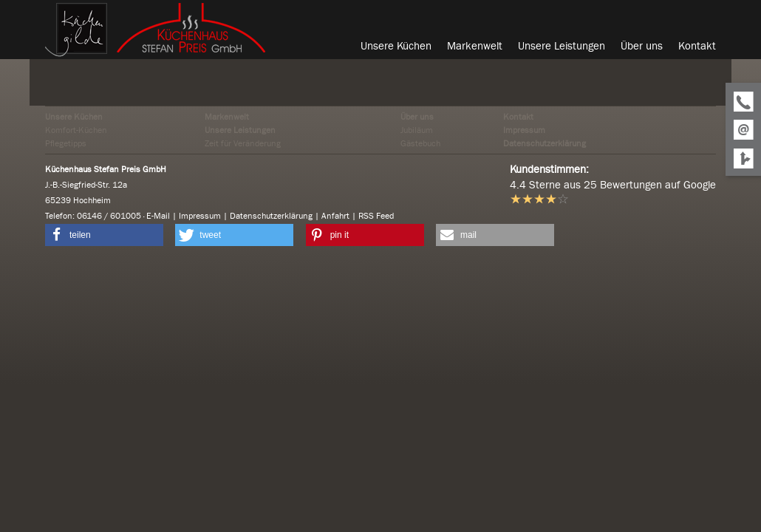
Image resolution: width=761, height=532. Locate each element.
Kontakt (518, 117)
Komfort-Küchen (76, 130)
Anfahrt (335, 216)
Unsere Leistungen (240, 130)
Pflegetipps (66, 143)
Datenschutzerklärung (545, 143)
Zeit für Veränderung (243, 143)
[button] (104, 235)
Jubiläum (417, 130)
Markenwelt (227, 117)
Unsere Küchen (74, 117)
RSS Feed (376, 216)
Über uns (417, 117)
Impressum (524, 130)
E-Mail (158, 216)
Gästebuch (420, 143)
